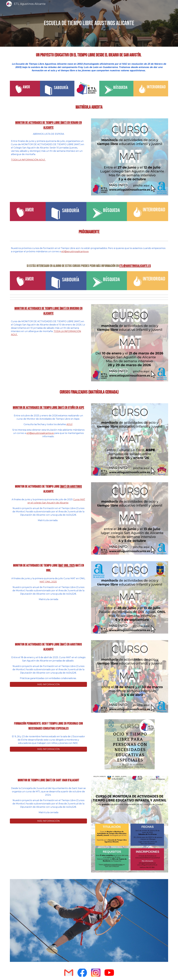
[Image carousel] (89, 921)
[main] (89, 23)
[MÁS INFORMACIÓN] (48, 684)
